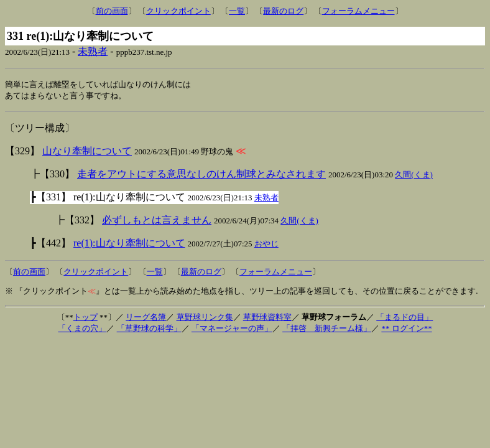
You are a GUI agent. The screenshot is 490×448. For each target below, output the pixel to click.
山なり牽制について (87, 152)
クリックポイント (178, 11)
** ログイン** (406, 329)
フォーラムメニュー (358, 11)
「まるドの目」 (404, 318)
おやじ (266, 245)
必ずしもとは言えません (157, 221)
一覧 (237, 11)
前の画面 (112, 11)
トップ (86, 318)
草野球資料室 (267, 318)
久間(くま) (414, 176)
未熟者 (93, 51)
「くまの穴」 (82, 329)
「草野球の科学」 (149, 329)
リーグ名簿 (146, 318)
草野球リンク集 (205, 318)
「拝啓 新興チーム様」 (327, 329)
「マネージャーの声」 (232, 329)
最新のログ (283, 11)
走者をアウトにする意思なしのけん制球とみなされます (201, 175)
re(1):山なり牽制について (129, 244)
